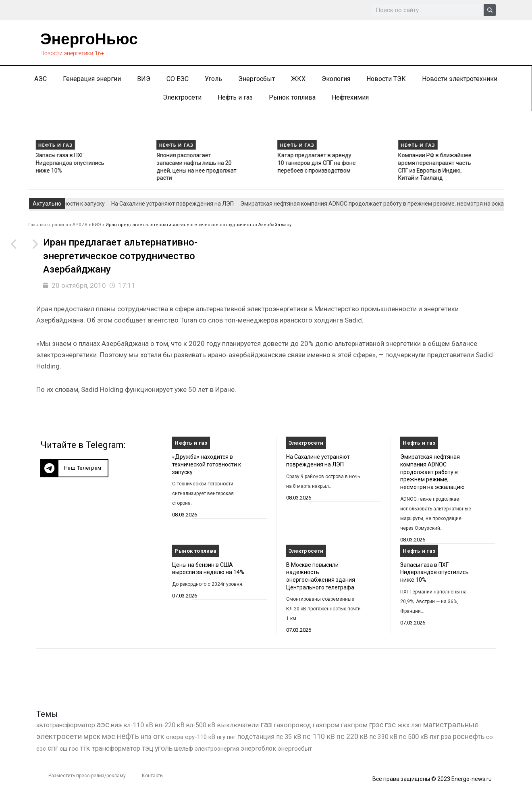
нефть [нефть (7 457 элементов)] (128, 736)
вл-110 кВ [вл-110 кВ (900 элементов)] (138, 725)
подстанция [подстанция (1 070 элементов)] (256, 737)
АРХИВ (80, 225)
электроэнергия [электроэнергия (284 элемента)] (217, 749)
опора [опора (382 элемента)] (175, 737)
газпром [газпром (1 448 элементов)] (326, 725)
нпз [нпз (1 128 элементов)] (146, 737)
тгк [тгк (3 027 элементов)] (85, 748)
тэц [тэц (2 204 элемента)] (148, 748)
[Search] (490, 10)
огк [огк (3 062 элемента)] (159, 736)
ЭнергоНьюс (90, 39)
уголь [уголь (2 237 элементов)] (164, 748)
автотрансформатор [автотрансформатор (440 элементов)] (66, 725)
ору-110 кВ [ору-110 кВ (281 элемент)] (200, 737)
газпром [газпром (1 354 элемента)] (354, 725)
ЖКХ (298, 79)
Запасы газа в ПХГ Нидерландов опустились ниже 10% (164, 163)
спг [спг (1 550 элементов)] (53, 748)
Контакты (153, 776)
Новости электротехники (460, 79)
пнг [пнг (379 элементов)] (231, 737)
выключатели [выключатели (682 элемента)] (238, 725)
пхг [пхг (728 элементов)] (434, 737)
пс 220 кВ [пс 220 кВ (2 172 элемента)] (352, 736)
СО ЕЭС (178, 79)
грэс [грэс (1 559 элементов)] (376, 725)
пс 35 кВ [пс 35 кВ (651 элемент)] (289, 737)
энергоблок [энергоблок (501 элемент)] (258, 748)
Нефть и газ (235, 97)
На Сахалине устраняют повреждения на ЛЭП (182, 204)
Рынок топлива (292, 97)
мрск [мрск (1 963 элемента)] (92, 737)
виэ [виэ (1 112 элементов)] (116, 725)
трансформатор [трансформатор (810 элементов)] (116, 748)
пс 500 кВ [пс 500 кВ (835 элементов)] (414, 737)
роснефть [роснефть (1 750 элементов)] (469, 737)
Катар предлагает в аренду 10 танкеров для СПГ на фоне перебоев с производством (410, 163)
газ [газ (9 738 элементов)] (266, 724)
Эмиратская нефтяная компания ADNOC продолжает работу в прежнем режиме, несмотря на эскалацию (47, 170)
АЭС (41, 79)
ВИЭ (144, 79)
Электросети (182, 97)
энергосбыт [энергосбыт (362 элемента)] (295, 749)
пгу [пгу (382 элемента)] (221, 737)
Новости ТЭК (386, 79)
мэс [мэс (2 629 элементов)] (109, 736)
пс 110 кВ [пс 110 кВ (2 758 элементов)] (319, 736)
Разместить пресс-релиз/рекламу (87, 776)
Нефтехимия (350, 97)
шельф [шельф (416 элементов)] (184, 749)
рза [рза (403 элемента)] (446, 737)
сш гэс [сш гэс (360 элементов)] (69, 749)
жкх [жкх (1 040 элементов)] (403, 725)
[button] (74, 468)
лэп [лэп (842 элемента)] (416, 725)
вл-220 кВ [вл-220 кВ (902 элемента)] (170, 725)
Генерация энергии (92, 79)
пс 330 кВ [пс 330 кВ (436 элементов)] (383, 737)
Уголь (213, 79)
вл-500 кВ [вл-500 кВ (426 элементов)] (201, 725)
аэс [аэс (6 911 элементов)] (103, 725)
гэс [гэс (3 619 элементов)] (390, 725)
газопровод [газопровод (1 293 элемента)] (292, 725)
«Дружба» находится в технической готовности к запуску (207, 464)
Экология (336, 79)
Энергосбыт (257, 79)
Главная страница (48, 225)
